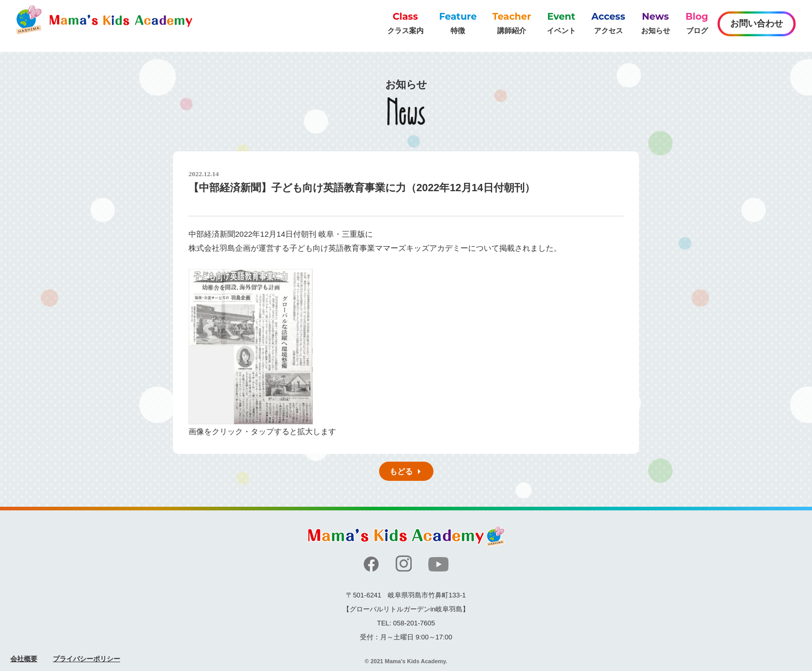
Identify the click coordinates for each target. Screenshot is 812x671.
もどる (401, 471)
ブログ (697, 22)
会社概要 (24, 659)
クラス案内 (405, 22)
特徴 (458, 22)
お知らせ (656, 22)
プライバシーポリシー (86, 659)
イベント (561, 22)
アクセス (608, 22)
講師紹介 (512, 22)
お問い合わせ (757, 24)
